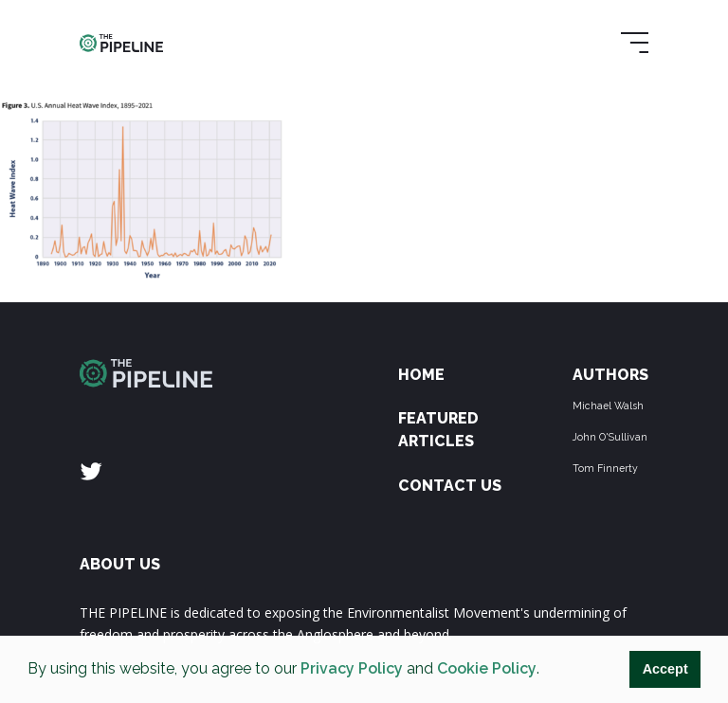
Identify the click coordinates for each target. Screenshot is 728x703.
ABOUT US (120, 564)
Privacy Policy (352, 668)
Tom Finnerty (605, 468)
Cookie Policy (487, 668)
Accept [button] (665, 669)
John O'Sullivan (610, 437)
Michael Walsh (608, 406)
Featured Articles (438, 430)
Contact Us (450, 486)
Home (421, 375)
